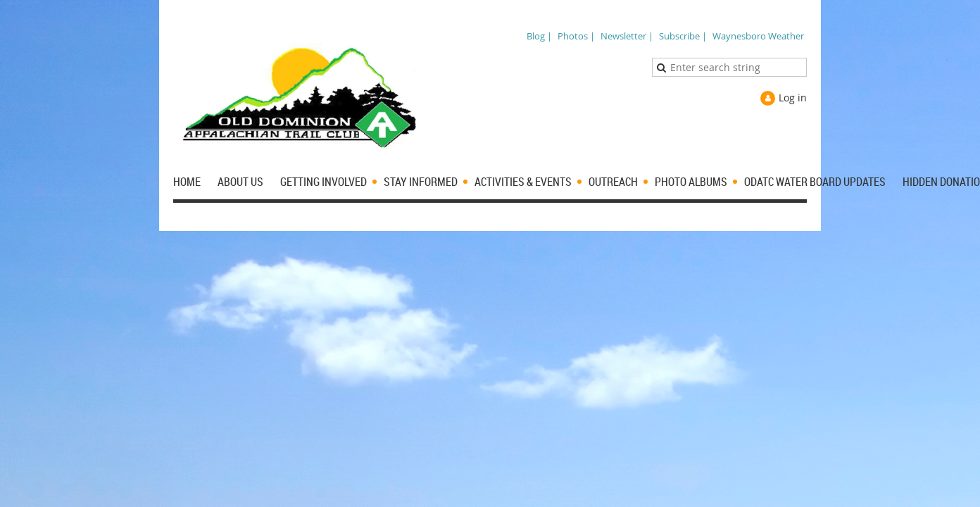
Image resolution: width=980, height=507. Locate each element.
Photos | (576, 36)
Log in (793, 98)
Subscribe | (683, 36)
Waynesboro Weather (758, 36)
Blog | (539, 36)
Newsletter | (627, 36)
